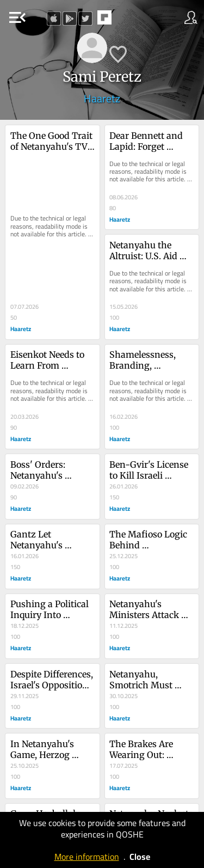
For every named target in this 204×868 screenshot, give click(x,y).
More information (87, 857)
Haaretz (102, 98)
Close (140, 857)
